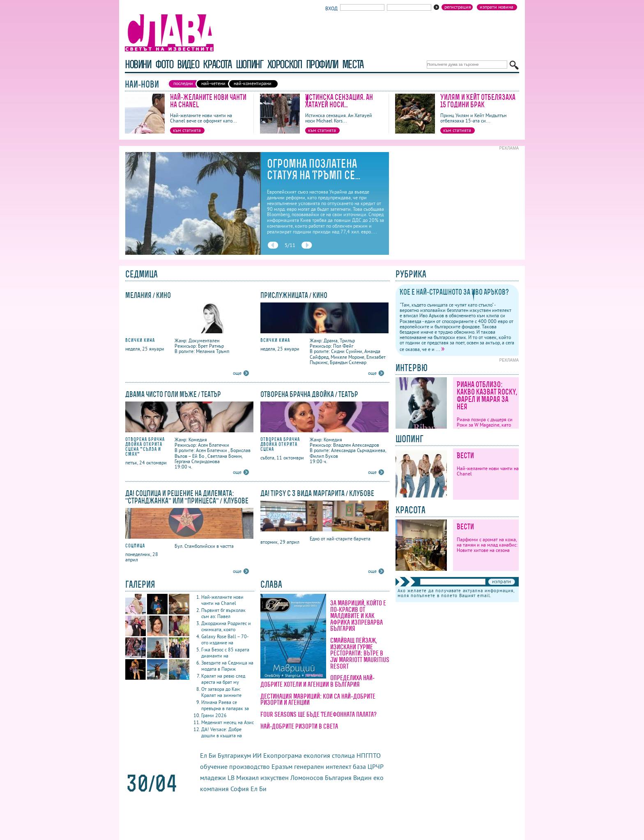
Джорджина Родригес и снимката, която (226, 626)
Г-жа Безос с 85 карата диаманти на (225, 653)
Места (353, 64)
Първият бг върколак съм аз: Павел (223, 613)
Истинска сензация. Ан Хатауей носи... (339, 101)
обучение (214, 766)
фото (164, 64)
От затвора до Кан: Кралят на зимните (221, 692)
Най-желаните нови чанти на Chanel (208, 101)
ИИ (257, 755)
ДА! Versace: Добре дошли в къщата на (222, 732)
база (359, 766)
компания (214, 789)
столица (343, 755)
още (237, 373)
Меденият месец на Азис (228, 722)
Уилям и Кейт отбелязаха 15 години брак (478, 101)
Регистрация (458, 7)
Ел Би (259, 789)
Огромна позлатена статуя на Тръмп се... (314, 169)
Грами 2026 (214, 715)
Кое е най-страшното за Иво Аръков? (454, 292)
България (338, 778)
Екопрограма (283, 755)
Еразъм (282, 766)
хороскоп (285, 64)
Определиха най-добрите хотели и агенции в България (317, 681)
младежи (213, 778)
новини (138, 64)
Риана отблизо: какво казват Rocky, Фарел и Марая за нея (487, 396)
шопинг (250, 64)
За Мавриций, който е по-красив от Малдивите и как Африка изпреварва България (358, 616)
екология (317, 755)
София (240, 789)
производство (250, 766)
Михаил (248, 778)
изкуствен (275, 778)
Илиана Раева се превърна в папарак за (225, 705)
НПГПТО (369, 755)
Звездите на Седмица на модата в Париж (227, 666)
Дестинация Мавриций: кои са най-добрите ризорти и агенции (318, 699)
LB (231, 778)
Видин (362, 778)
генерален (309, 766)
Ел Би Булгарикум (225, 755)
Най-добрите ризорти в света (299, 726)
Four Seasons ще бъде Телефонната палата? (319, 714)
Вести (465, 456)
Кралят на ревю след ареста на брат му (223, 679)
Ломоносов (307, 778)
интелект (338, 766)
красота (217, 64)
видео (188, 64)
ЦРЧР (375, 766)
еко (378, 778)
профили (322, 64)
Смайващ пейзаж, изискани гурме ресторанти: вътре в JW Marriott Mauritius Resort (360, 653)
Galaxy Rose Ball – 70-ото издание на (225, 639)
